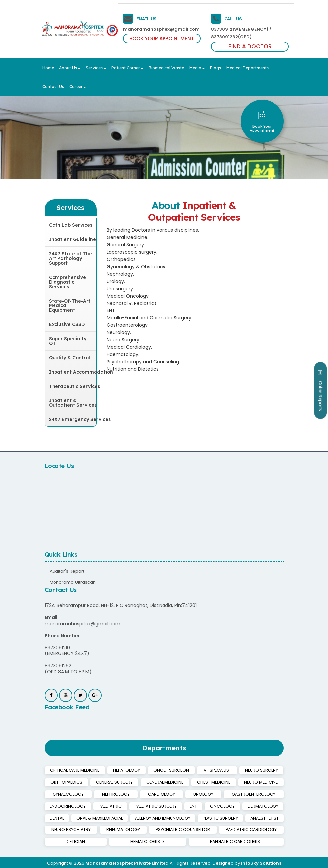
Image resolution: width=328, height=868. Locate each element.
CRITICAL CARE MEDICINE (75, 770)
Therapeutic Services (73, 386)
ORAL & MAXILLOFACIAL (75, 817)
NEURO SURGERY (261, 770)
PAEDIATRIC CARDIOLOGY (226, 829)
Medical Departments (247, 68)
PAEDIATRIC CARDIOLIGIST (220, 840)
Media (197, 68)
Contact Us (53, 87)
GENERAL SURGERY (114, 782)
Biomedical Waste (166, 68)
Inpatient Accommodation (73, 372)
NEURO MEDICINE (261, 782)
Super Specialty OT (68, 341)
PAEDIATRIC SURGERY (113, 805)
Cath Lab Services (71, 225)
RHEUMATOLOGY (112, 829)
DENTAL (269, 805)
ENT (155, 805)
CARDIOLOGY (139, 794)
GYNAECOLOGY (64, 794)
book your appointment (262, 122)
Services (96, 68)
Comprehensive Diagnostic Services (67, 282)
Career (78, 87)
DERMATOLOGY (230, 805)
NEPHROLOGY (102, 794)
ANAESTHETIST (261, 817)
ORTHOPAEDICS (66, 782)
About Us (70, 68)
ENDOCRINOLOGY (263, 794)
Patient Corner (127, 68)
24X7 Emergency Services (73, 419)
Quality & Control (69, 358)
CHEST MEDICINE (214, 782)
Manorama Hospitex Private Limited (127, 862)
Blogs (216, 68)
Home (48, 68)
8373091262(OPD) (231, 37)
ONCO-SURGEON (171, 770)
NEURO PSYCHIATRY (67, 829)
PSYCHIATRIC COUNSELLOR (165, 829)
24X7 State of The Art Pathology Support (70, 258)
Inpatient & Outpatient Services (73, 403)
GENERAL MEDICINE (165, 782)
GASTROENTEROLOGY (214, 794)
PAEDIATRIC (63, 805)
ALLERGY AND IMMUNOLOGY (144, 817)
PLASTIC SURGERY (209, 817)
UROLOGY (172, 794)
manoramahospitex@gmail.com (159, 29)
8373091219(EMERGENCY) (239, 29)
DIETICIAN (270, 829)
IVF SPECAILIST (216, 770)
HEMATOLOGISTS (99, 840)
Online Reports (318, 397)
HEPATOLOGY (127, 770)
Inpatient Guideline (72, 239)
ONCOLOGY (187, 805)
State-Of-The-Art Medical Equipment (70, 305)
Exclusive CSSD (67, 324)
